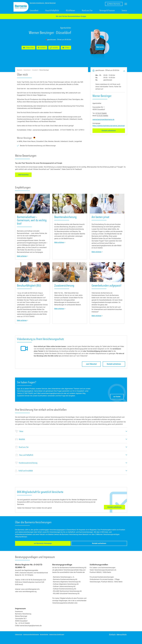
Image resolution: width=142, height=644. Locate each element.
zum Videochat (91, 364)
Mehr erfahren (23, 256)
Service (124, 11)
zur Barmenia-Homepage (27, 544)
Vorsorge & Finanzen (107, 11)
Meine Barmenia (116, 4)
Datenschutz (19, 634)
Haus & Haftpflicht (52, 11)
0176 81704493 (101, 113)
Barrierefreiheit (44, 634)
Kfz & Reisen (70, 11)
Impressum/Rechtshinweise (31, 634)
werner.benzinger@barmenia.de (103, 120)
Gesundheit (34, 11)
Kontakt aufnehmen (113, 131)
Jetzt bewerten (25, 175)
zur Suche (118, 396)
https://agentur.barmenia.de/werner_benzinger (109, 126)
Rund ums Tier (87, 11)
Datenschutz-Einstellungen (57, 634)
